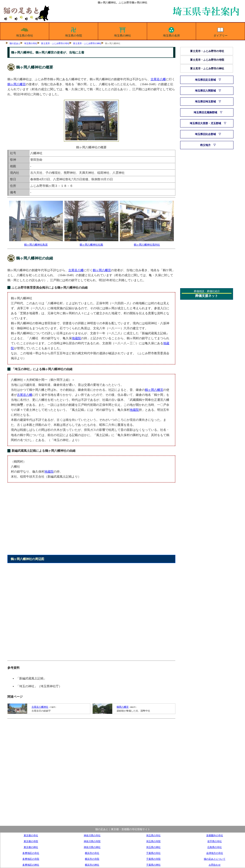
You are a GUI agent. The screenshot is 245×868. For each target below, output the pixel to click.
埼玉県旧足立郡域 (205, 80)
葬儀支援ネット (207, 296)
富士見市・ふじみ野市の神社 (87, 43)
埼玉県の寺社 (25, 31)
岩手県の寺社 (215, 841)
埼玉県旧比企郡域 (205, 134)
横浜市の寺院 (92, 859)
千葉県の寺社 (153, 853)
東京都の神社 (31, 847)
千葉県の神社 (153, 865)
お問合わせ (215, 865)
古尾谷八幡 (158, 79)
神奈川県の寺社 (92, 835)
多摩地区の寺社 (31, 853)
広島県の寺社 (215, 847)
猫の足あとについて (215, 859)
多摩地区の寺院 (31, 859)
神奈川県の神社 (92, 847)
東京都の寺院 (31, 841)
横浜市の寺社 (92, 853)
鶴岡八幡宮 (123, 707)
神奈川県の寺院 (92, 841)
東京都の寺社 (31, 835)
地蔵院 (76, 338)
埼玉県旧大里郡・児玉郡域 (205, 123)
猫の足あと (15, 43)
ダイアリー (221, 31)
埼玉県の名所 (171, 31)
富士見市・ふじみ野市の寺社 (55, 43)
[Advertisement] (91, 521)
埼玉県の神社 (122, 31)
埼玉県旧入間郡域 (205, 91)
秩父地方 (205, 145)
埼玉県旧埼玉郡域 (205, 102)
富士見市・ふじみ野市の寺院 (207, 60)
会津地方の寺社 (215, 853)
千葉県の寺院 (153, 859)
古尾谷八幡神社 (40, 707)
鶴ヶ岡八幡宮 (17, 84)
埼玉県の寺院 (74, 31)
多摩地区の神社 (31, 865)
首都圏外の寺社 (215, 835)
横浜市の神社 (92, 865)
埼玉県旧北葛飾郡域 (205, 112)
